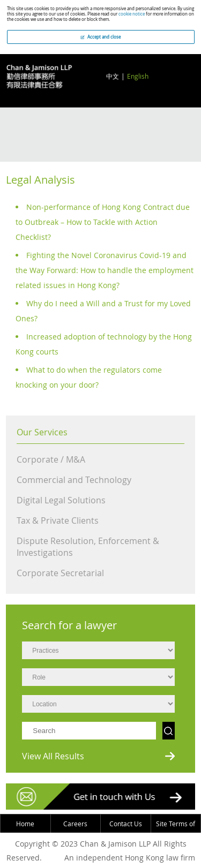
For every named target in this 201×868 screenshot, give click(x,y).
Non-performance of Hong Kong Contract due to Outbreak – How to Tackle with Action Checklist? (103, 222)
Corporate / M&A (51, 459)
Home (25, 824)
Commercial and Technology (74, 480)
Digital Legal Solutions (61, 500)
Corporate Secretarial (60, 573)
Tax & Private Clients (58, 520)
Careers (75, 824)
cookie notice (132, 14)
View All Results (53, 756)
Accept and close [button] (100, 37)
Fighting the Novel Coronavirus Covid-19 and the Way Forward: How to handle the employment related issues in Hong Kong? (105, 270)
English (138, 76)
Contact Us (126, 824)
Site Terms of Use (176, 833)
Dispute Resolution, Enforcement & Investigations (88, 547)
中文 (113, 76)
